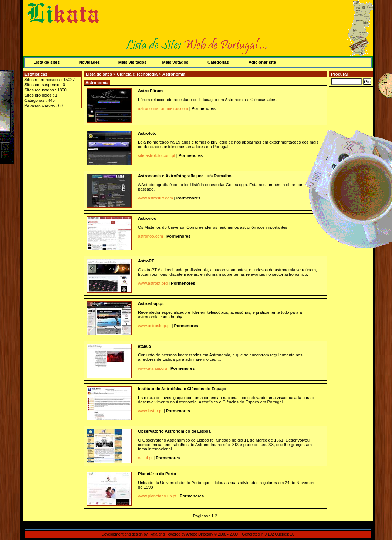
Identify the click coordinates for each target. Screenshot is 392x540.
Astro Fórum (150, 91)
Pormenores (204, 108)
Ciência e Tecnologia (138, 74)
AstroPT (146, 261)
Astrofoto (147, 133)
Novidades (90, 62)
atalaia (144, 346)
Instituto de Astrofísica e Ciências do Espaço (182, 389)
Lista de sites (47, 62)
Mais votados (175, 62)
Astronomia (174, 74)
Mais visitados (132, 62)
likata (153, 534)
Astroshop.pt (151, 303)
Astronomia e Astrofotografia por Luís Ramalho (185, 176)
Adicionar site (262, 62)
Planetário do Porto (157, 474)
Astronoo (147, 218)
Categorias (218, 62)
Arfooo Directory (200, 534)
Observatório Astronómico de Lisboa (174, 431)
